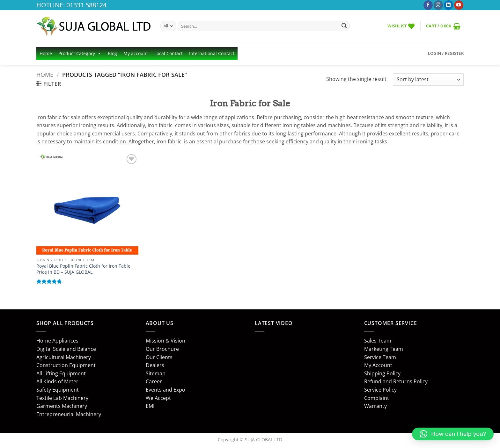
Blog (112, 53)
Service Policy (380, 390)
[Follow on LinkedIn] (449, 5)
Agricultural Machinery (64, 357)
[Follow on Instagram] (438, 5)
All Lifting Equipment (61, 373)
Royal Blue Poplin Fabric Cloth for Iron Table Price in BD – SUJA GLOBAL (83, 269)
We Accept (158, 398)
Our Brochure (162, 349)
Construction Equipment (66, 365)
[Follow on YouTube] (459, 5)
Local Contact (169, 53)
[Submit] (344, 26)
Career (154, 381)
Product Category (80, 54)
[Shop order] (428, 79)
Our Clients (159, 357)
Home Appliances (57, 341)
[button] (443, 26)
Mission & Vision (165, 341)
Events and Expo (165, 390)
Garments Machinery (62, 406)
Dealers (155, 365)
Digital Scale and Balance (66, 349)
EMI (150, 406)
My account (136, 53)
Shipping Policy (382, 373)
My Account (378, 365)
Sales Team (378, 341)
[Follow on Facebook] (428, 5)
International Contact (212, 53)
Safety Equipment (58, 390)
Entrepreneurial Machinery (69, 414)
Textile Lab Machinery (62, 398)
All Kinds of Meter (57, 381)
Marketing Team (384, 349)
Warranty (375, 406)
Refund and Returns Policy (396, 381)
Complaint (377, 398)
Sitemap (156, 373)
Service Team (380, 357)
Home (46, 53)
